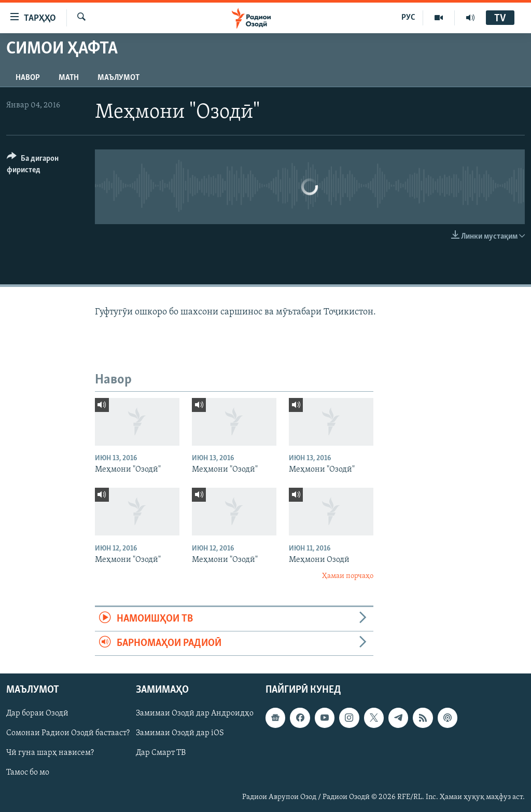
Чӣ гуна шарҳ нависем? (50, 753)
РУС (408, 18)
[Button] (45, 166)
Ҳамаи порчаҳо (348, 576)
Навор (28, 78)
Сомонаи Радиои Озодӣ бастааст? (68, 734)
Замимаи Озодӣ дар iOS (180, 734)
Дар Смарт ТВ (161, 753)
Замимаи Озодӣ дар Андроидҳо (195, 714)
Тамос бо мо (28, 773)
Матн (69, 78)
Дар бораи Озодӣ (37, 714)
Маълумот (118, 78)
